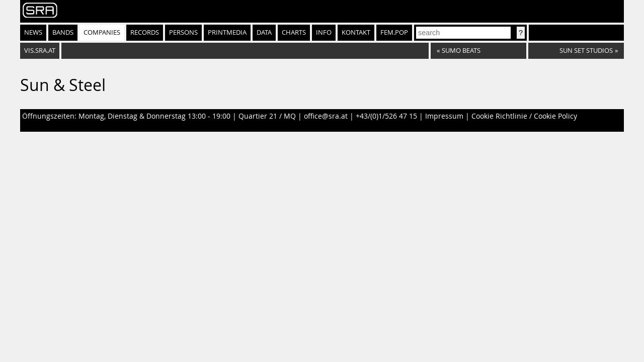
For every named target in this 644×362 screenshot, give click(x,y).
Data (264, 32)
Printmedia (227, 32)
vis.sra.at (40, 51)
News (33, 32)
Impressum (444, 116)
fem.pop (394, 32)
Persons (183, 32)
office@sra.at (326, 116)
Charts (294, 32)
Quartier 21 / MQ (267, 116)
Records (145, 32)
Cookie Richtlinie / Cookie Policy (524, 116)
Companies (102, 32)
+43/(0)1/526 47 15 (386, 116)
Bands (63, 32)
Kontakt (356, 32)
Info (324, 32)
